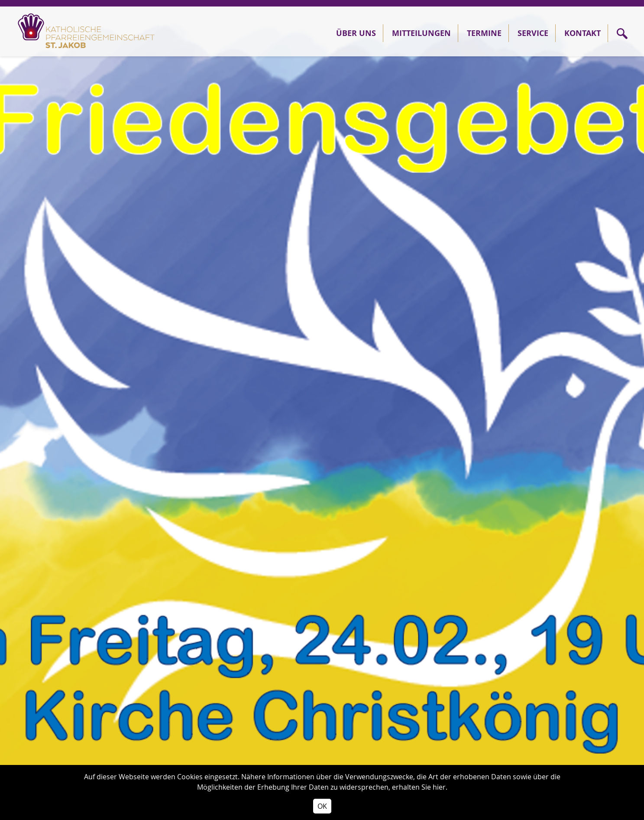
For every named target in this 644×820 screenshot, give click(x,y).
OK (322, 806)
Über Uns (356, 33)
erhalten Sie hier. (420, 787)
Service (533, 33)
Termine (484, 33)
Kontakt (583, 33)
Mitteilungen (421, 33)
